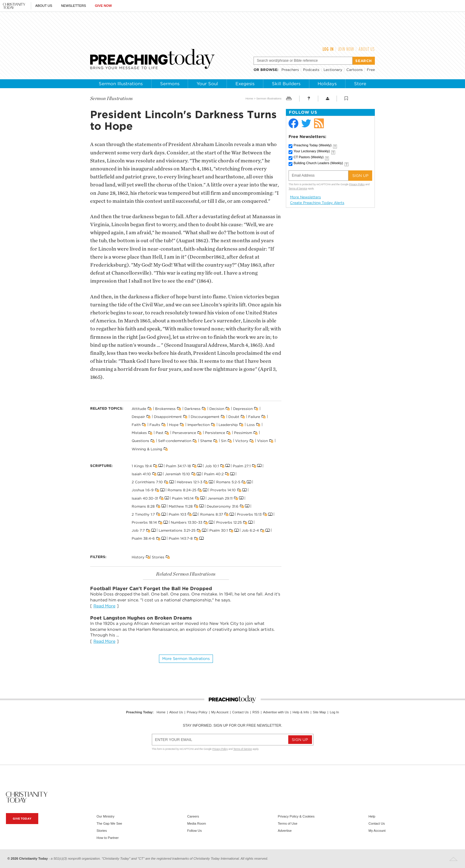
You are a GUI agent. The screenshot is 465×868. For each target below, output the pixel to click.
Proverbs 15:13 (249, 514)
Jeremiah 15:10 (177, 474)
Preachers (290, 70)
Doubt (234, 417)
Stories (158, 557)
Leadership (228, 425)
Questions (140, 441)
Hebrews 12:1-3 (189, 482)
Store (360, 84)
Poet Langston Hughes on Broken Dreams (141, 618)
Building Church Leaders (318, 163)
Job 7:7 (138, 530)
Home (249, 98)
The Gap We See (109, 823)
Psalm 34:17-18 (178, 466)
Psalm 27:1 (242, 466)
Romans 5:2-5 (228, 482)
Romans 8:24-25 (182, 490)
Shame (206, 441)
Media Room (196, 823)
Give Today (22, 819)
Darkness (192, 408)
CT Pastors (309, 157)
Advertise (285, 831)
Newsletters (74, 6)
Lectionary (333, 70)
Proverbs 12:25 (229, 522)
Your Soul (207, 84)
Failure (254, 417)
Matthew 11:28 (181, 506)
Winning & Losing (147, 449)
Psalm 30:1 (219, 530)
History (138, 557)
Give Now (103, 6)
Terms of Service (298, 189)
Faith (136, 425)
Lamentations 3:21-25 (177, 530)
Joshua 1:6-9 (143, 490)
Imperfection (199, 425)
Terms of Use (288, 823)
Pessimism (243, 433)
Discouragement (205, 417)
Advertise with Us (276, 712)
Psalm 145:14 (183, 498)
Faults (155, 425)
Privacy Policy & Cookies (296, 816)
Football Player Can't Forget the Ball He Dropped (151, 589)
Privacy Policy (357, 184)
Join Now (346, 49)
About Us (44, 6)
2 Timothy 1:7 (143, 514)
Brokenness (165, 408)
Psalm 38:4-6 (143, 538)
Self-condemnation (175, 441)
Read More (104, 606)
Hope (174, 425)
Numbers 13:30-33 (187, 522)
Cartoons (355, 70)
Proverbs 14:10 (223, 490)
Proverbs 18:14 (144, 522)
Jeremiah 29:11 (220, 498)
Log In (328, 49)
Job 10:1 (212, 466)
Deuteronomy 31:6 (223, 506)
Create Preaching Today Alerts (317, 203)
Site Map (319, 712)
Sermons (170, 84)
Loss (251, 425)
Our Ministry (106, 816)
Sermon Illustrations (121, 84)
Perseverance (184, 433)
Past (160, 433)
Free (371, 70)
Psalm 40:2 (214, 474)
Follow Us (194, 831)
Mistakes (139, 433)
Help (372, 816)
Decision (217, 408)
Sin (224, 441)
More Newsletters (305, 197)
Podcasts (311, 70)
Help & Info (301, 712)
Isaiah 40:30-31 (145, 498)
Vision (262, 441)
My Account (220, 712)
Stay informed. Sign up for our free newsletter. (232, 726)
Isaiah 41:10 (141, 474)
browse (269, 70)
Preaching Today (313, 145)
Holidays (327, 84)
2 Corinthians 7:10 (147, 482)
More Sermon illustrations (186, 659)
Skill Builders (286, 84)
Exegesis (245, 84)
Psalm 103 (177, 514)
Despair (138, 417)
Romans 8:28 (143, 506)
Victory (242, 441)
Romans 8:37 (212, 514)
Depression (243, 408)
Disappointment (168, 417)
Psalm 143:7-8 (181, 538)
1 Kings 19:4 (142, 466)
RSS (256, 712)
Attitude (139, 408)
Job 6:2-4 (250, 530)
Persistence (215, 433)
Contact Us (240, 712)
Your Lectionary (312, 151)
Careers (193, 816)
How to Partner (108, 838)
